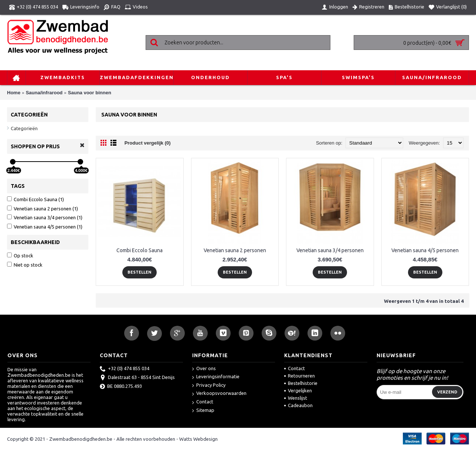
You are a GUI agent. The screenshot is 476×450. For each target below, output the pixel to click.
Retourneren (300, 376)
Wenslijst (296, 398)
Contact (203, 402)
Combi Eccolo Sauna (140, 250)
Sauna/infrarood (44, 93)
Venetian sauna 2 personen (235, 250)
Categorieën (24, 128)
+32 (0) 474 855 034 (125, 369)
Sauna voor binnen (90, 93)
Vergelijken (298, 390)
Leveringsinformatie (216, 377)
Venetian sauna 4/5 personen (425, 250)
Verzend (447, 392)
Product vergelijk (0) (148, 143)
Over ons (204, 369)
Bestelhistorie (301, 383)
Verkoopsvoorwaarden (219, 394)
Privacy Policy (209, 385)
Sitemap (203, 411)
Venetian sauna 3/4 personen (330, 250)
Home (14, 93)
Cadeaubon (298, 405)
